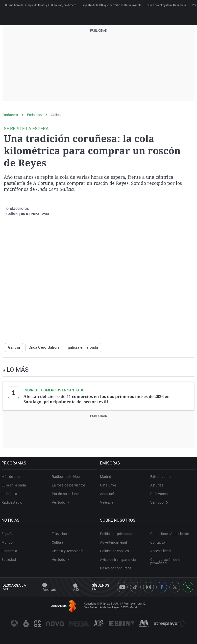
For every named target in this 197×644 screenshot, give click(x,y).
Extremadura (161, 476)
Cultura (58, 542)
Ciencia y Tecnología (68, 550)
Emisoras (34, 115)
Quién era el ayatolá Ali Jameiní (167, 5)
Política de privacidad (118, 533)
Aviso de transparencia (119, 559)
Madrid (107, 476)
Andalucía (109, 493)
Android (49, 587)
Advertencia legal (114, 542)
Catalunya (109, 484)
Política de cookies (115, 550)
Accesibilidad (161, 550)
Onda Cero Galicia (42, 347)
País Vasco (159, 493)
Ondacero (10, 115)
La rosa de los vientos (69, 484)
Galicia (56, 115)
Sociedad (10, 559)
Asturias (157, 484)
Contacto (158, 542)
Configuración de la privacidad (165, 561)
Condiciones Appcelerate (170, 533)
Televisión (59, 533)
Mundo (8, 542)
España (8, 533)
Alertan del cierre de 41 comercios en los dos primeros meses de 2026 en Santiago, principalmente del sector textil (97, 399)
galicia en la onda (78, 347)
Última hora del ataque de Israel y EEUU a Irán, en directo (41, 5)
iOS (76, 587)
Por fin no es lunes (66, 493)
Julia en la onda (15, 484)
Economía (10, 550)
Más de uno (12, 476)
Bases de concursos (117, 567)
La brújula (10, 493)
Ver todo (60, 502)
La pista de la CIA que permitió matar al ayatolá (112, 5)
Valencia (108, 502)
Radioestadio (13, 502)
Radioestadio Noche (68, 476)
